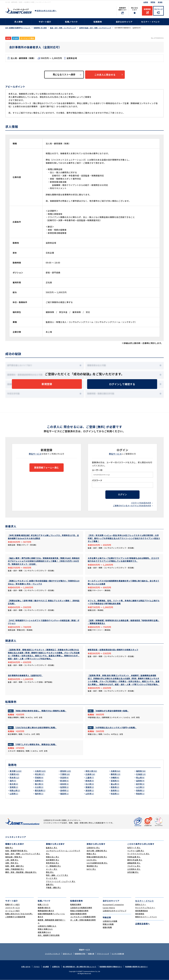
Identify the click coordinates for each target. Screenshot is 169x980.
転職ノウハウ (71, 22)
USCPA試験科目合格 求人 (97, 863)
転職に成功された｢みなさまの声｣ (19, 914)
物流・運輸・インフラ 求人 (57, 875)
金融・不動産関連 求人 (15, 869)
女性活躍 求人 (133, 872)
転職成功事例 (76, 905)
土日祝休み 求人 (134, 869)
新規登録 (147, 9)
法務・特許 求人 (12, 863)
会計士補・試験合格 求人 (97, 851)
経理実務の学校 (80, 954)
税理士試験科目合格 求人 (97, 857)
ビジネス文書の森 (118, 954)
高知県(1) (90, 791)
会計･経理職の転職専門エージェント (18, 28)
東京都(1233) (16, 771)
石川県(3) (90, 784)
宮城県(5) (115, 781)
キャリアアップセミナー (145, 908)
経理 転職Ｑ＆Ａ (44, 932)
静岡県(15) (116, 774)
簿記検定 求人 (92, 866)
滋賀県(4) (140, 781)
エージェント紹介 (13, 911)
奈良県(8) (64, 778)
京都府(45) (14, 774)
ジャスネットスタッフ (53, 954)
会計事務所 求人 (53, 860)
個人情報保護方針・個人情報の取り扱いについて (80, 967)
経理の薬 (91, 954)
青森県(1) (140, 794)
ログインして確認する (122, 384)
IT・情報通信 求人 (53, 866)
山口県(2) (140, 787)
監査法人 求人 (52, 848)
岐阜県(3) (64, 784)
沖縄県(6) (115, 778)
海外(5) (13, 781)
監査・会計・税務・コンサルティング (63, 28)
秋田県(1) (115, 794)
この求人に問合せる (105, 75)
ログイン (123, 495)
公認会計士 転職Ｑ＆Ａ (47, 926)
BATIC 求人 (91, 869)
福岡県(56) (141, 771)
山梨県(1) (14, 794)
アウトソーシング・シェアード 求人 (61, 881)
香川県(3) (39, 784)
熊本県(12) (14, 778)
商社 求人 (50, 872)
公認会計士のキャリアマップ (115, 911)
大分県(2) (39, 787)
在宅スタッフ (67, 954)
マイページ (159, 9)
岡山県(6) (140, 778)
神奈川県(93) (91, 771)
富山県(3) (115, 784)
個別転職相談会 (142, 911)
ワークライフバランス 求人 (138, 854)
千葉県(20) (65, 774)
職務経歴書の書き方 (46, 911)
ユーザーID (97, 470)
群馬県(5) (90, 781)
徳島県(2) (115, 787)
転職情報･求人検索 (40, 28)
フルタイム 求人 (134, 866)
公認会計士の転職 (110, 921)
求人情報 (18, 22)
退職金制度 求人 (134, 863)
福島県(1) (64, 794)
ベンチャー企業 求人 (136, 851)
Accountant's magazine (113, 905)
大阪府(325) (40, 771)
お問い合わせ (26, 967)
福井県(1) (39, 794)
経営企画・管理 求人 (14, 857)
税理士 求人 (91, 854)
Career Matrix (109, 908)
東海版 (160, 2)
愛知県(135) (66, 771)
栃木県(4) (14, 784)
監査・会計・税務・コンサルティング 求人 (23, 854)
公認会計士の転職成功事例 (81, 908)
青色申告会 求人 (53, 863)
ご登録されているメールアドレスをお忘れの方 (132, 506)
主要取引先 (56, 967)
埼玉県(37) (40, 774)
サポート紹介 (45, 22)
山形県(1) (90, 794)
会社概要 (46, 967)
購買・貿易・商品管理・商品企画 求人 (21, 872)
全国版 (146, 2)
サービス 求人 (52, 878)
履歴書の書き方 (44, 908)
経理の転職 (107, 927)
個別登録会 (140, 914)
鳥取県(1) (140, 791)
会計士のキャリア (124, 22)
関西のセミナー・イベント (146, 917)
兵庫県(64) (116, 771)
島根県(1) (115, 791)
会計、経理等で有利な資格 (49, 935)
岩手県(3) (140, 784)
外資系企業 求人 (134, 857)
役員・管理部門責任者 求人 (16, 851)
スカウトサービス (13, 908)
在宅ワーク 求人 (134, 848)
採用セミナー (141, 905)
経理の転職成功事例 (78, 914)
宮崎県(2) (14, 787)
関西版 (153, 2)
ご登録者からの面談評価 (15, 917)
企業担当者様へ (142, 924)
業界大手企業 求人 (135, 860)
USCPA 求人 (92, 860)
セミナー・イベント (151, 22)
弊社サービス (35, 454)
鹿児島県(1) (40, 791)
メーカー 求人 (52, 869)
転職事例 (98, 22)
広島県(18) (90, 774)
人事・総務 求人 (12, 860)
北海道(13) (141, 774)
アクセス (37, 967)
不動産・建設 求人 (53, 888)
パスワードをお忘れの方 (141, 503)
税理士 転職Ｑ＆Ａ (45, 929)
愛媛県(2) (90, 787)
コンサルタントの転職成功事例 (83, 917)
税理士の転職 (108, 924)
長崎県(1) (64, 791)
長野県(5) (39, 781)
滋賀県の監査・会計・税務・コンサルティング (95, 28)
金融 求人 (50, 885)
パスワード (97, 480)
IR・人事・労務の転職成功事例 (83, 920)
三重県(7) (90, 778)
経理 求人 (9, 848)
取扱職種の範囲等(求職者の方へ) (111, 967)
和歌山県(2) (15, 791)
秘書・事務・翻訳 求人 (15, 866)
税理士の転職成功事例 (79, 911)
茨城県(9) (39, 778)
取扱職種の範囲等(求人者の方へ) (136, 967)
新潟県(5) (64, 781)
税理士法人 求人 (53, 857)
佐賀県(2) (64, 787)
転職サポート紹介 (13, 905)
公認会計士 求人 (93, 848)
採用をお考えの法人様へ (47, 11)
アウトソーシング (103, 954)
